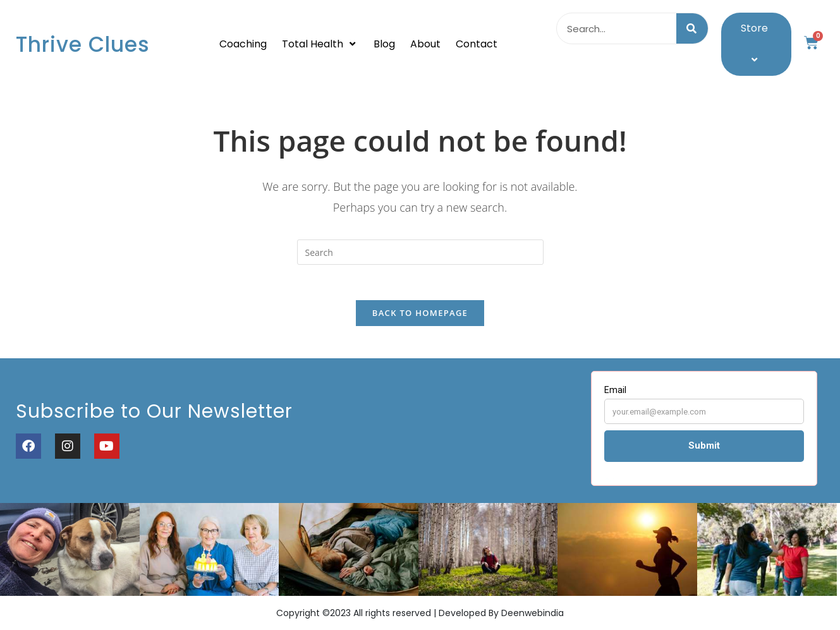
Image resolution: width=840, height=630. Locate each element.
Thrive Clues (83, 45)
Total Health (320, 44)
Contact (477, 44)
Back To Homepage (420, 316)
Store (756, 44)
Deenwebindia (533, 617)
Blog (384, 44)
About (425, 44)
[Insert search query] (420, 252)
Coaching (243, 44)
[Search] (692, 28)
